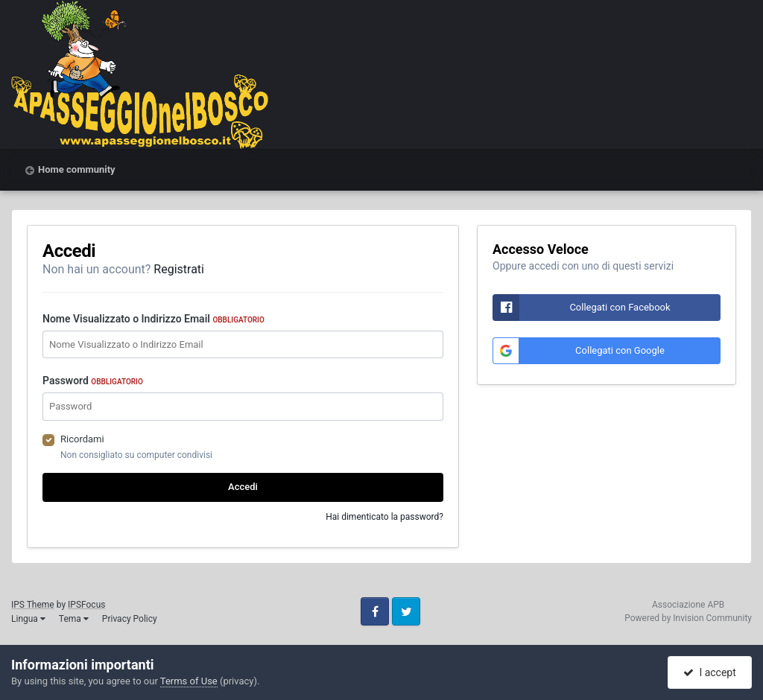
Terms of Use (189, 681)
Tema (74, 619)
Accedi (243, 487)
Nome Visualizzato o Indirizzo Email (153, 319)
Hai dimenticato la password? (384, 517)
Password (93, 381)
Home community (77, 169)
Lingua (28, 619)
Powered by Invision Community (688, 618)
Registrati (179, 269)
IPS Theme (33, 605)
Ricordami (82, 439)
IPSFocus (86, 605)
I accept (709, 672)
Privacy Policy (130, 619)
